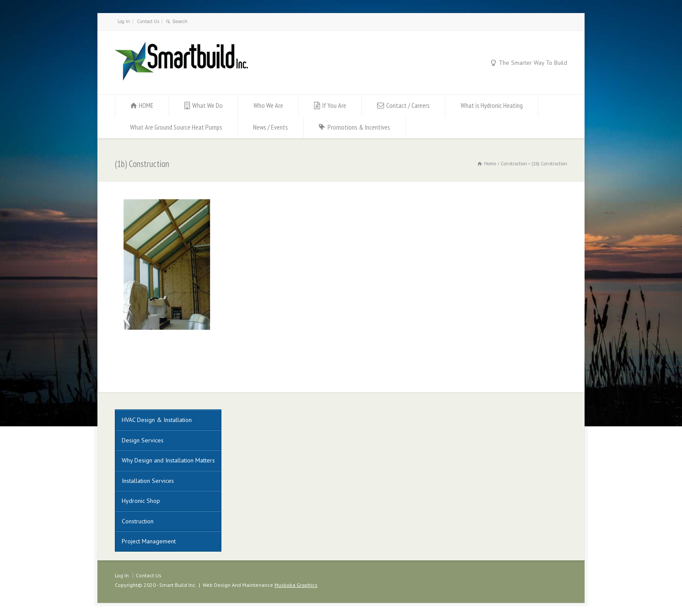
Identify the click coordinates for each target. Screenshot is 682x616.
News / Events (271, 127)
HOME (146, 105)
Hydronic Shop (141, 501)
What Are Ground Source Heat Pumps (176, 127)
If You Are (334, 105)
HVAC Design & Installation (157, 420)
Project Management (149, 541)
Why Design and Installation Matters (168, 460)
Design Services (143, 440)
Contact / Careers (408, 105)
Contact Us (148, 21)
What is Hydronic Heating (492, 105)
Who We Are (268, 105)
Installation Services (148, 481)
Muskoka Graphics (296, 585)
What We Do (207, 105)
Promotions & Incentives (359, 127)
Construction (138, 521)
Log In (124, 21)
